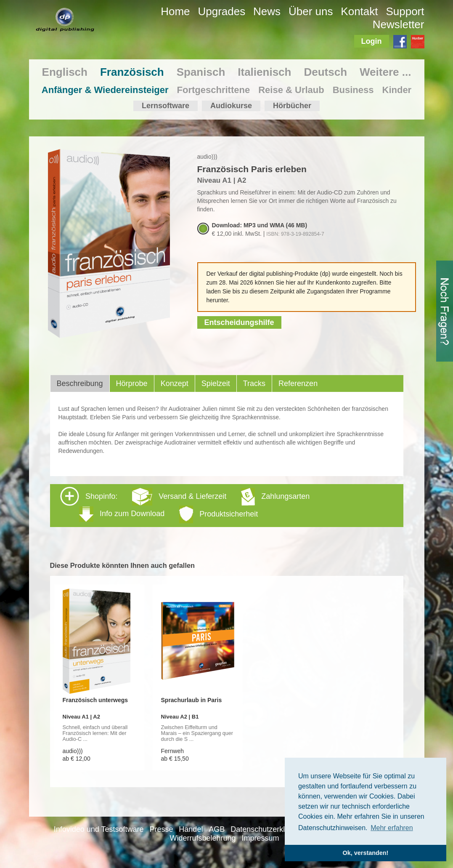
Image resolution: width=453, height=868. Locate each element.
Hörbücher (292, 106)
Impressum (260, 838)
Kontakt (359, 11)
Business (353, 90)
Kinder (397, 90)
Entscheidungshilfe (239, 322)
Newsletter (399, 24)
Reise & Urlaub (291, 90)
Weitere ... (385, 72)
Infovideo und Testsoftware (99, 829)
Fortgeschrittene (214, 90)
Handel (191, 829)
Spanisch (201, 72)
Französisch (132, 72)
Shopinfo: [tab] (185, 505)
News (267, 11)
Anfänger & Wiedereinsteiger (105, 90)
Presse (161, 829)
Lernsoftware (166, 106)
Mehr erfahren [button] (392, 828)
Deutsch (325, 72)
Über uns (311, 11)
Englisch (65, 72)
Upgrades (221, 11)
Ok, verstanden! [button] (366, 853)
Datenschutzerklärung (267, 829)
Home (175, 11)
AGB (217, 829)
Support (405, 11)
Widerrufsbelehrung (203, 838)
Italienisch (264, 72)
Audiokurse (231, 106)
